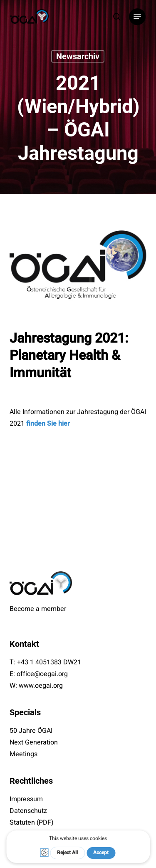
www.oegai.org (41, 686)
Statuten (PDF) (32, 823)
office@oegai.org (42, 674)
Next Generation (34, 742)
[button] (137, 17)
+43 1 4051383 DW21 (49, 662)
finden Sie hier (48, 424)
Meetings (24, 754)
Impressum (26, 799)
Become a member (38, 609)
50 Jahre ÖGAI (31, 731)
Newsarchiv (78, 56)
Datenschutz (28, 811)
